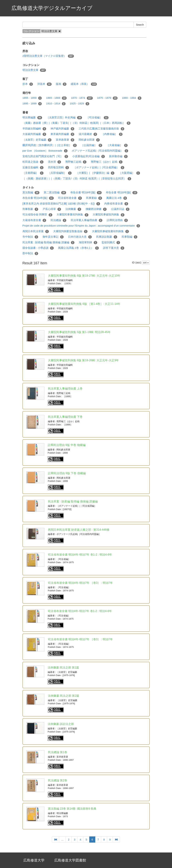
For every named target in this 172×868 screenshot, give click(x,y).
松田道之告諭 (33, 162)
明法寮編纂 (32, 118)
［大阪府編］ (129, 173)
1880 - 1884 (132, 98)
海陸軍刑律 (88, 242)
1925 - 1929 (80, 104)
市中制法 (30, 237)
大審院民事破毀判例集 (109, 215)
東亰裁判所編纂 (62, 134)
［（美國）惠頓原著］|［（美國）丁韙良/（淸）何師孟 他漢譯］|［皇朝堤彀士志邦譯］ (77, 179)
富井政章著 (65, 140)
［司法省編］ (97, 118)
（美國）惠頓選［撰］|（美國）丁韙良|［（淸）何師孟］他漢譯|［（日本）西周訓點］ (77, 123)
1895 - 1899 (32, 104)
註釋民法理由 (117, 220)
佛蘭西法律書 (96, 209)
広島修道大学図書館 (70, 860)
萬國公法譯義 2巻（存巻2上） (78, 248)
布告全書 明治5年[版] (122, 193)
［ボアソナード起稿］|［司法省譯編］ (99, 168)
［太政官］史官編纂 (37, 140)
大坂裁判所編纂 (34, 134)
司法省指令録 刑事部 (37, 215)
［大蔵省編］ (117, 145)
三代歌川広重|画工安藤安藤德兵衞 (102, 129)
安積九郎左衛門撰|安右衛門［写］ (45, 156)
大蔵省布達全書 (34, 220)
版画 (61, 84)
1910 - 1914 (56, 104)
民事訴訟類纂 (107, 237)
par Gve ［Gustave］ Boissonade (45, 151)
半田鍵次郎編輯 (34, 129)
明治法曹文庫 (34, 70)
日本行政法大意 (80, 237)
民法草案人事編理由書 (87, 220)
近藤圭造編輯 (33, 168)
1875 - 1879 (107, 98)
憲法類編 (31, 193)
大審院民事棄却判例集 (72, 215)
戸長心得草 (52, 209)
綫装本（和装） (84, 84)
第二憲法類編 (55, 193)
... (62, 840)
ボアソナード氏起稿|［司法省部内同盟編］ (100, 151)
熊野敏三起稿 (76, 162)
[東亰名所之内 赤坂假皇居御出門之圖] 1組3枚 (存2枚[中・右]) (61, 204)
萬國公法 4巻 (117, 198)
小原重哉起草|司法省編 (89, 156)
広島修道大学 (34, 860)
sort (146, 263)
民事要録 (94, 198)
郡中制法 (30, 253)
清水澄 (55, 162)
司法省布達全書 (70, 198)
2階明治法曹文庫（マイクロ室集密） (48, 56)
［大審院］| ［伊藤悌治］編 (95, 173)
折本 (28, 84)
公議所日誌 (120, 209)
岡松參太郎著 (89, 140)
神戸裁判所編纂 (62, 129)
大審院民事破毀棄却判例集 (110, 231)
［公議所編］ (92, 145)
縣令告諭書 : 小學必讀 (38, 248)
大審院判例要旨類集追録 (70, 231)
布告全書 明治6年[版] (86, 193)
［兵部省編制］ (60, 173)
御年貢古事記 (53, 237)
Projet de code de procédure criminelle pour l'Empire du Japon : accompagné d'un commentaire (81, 226)
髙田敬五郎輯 (59, 168)
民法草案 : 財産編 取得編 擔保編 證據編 (49, 242)
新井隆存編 (118, 156)
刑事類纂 (30, 209)
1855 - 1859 (32, 98)
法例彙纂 (73, 209)
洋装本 (45, 84)
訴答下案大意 (114, 248)
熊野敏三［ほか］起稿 (107, 162)
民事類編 (130, 237)
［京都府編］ (33, 173)
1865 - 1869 (56, 98)
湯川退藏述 (88, 134)
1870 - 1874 (82, 98)
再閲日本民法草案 (36, 231)
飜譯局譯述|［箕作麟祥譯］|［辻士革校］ (50, 145)
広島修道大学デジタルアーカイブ (52, 8)
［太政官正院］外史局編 (64, 118)
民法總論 (59, 220)
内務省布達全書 (116, 204)
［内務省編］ (112, 134)
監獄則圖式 (111, 242)
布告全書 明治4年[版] (38, 198)
